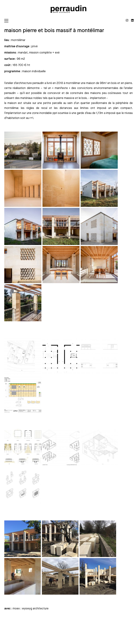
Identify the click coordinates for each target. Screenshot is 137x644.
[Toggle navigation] (6, 21)
